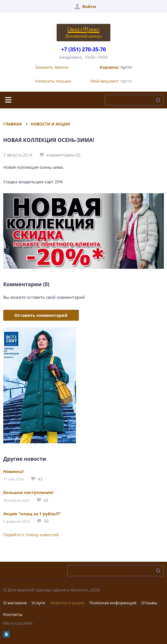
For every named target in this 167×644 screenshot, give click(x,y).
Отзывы (149, 603)
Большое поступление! (28, 492)
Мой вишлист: (105, 81)
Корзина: (110, 67)
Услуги (38, 603)
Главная (12, 124)
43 (40, 479)
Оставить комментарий (41, 315)
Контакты (13, 614)
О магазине (15, 603)
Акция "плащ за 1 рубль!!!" (32, 514)
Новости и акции (51, 124)
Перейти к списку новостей (31, 535)
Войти (89, 6)
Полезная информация (113, 603)
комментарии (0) (63, 155)
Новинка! (14, 471)
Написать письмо (53, 81)
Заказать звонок (52, 67)
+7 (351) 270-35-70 (83, 49)
